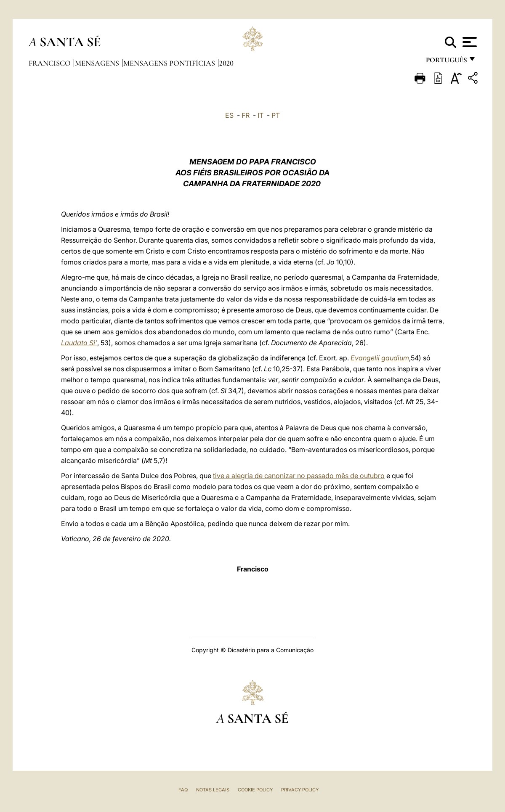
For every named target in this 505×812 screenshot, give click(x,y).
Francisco (50, 63)
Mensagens (98, 63)
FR (246, 115)
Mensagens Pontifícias (170, 63)
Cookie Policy (255, 790)
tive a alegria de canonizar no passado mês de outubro (299, 476)
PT (276, 115)
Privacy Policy (300, 790)
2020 (226, 63)
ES (229, 115)
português (446, 62)
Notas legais (213, 790)
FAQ (183, 790)
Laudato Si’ (79, 343)
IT (260, 115)
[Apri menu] (469, 42)
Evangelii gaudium (380, 358)
